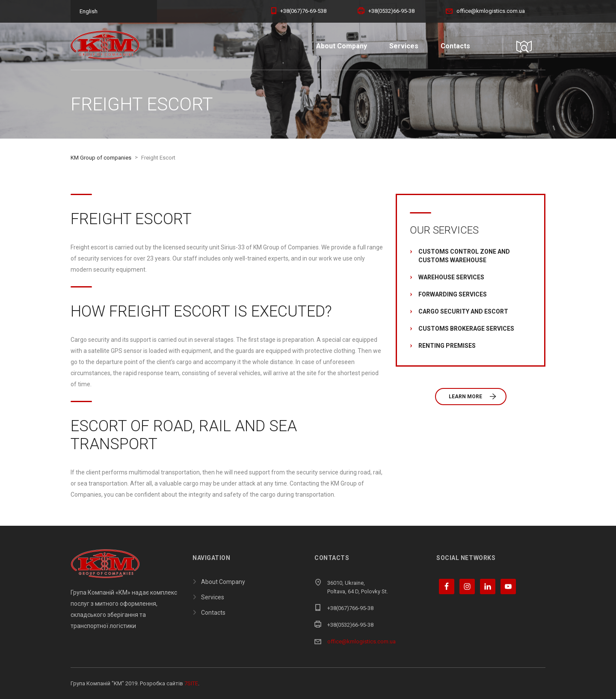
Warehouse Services (451, 277)
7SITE (191, 683)
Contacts (455, 46)
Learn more (472, 397)
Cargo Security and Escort (463, 311)
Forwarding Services (453, 294)
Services (404, 46)
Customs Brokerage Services (466, 329)
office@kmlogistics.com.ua (361, 641)
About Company (342, 46)
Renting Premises (447, 346)
